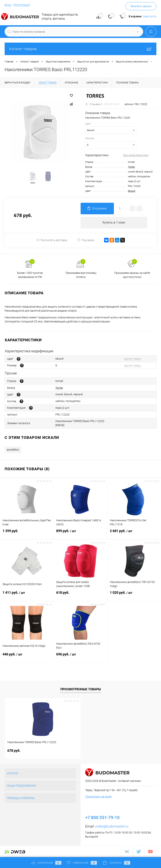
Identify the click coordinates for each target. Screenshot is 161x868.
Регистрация (22, 5)
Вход (8, 5)
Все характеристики (136, 155)
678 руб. (14, 751)
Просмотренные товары (81, 689)
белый (132, 191)
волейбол (13, 450)
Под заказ (86, 240)
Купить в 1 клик (114, 222)
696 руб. (80, 657)
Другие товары (133, 359)
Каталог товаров (80, 49)
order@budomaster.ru (112, 826)
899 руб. (80, 533)
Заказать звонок (141, 6)
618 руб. (80, 595)
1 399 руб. (27, 533)
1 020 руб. (134, 595)
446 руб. (27, 657)
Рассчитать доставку (52, 240)
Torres (131, 167)
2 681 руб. (134, 533)
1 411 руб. (27, 595)
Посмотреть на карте (98, 797)
